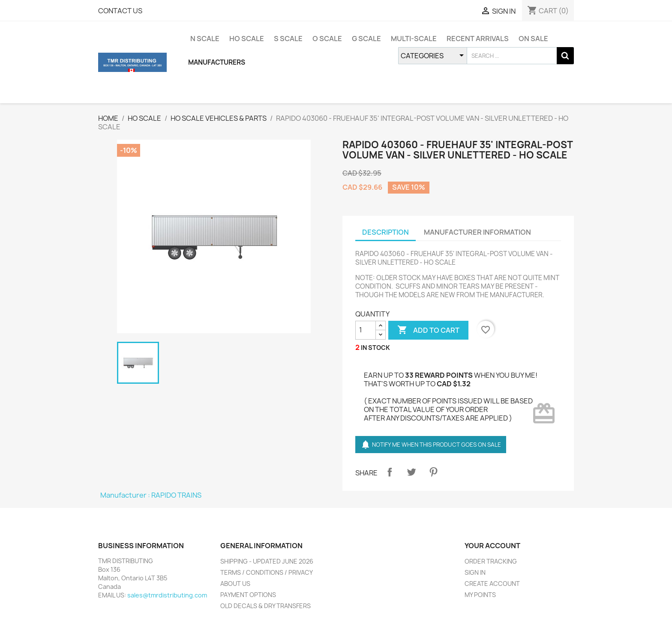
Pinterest (433, 472)
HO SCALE (247, 39)
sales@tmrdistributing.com (167, 595)
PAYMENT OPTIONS (248, 595)
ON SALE (533, 39)
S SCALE (288, 39)
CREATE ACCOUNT (492, 584)
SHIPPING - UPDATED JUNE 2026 (267, 561)
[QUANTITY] (366, 330)
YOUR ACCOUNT (492, 546)
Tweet (411, 472)
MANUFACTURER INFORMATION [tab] (477, 232)
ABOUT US (235, 584)
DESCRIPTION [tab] (385, 232)
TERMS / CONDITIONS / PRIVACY (267, 572)
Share (390, 472)
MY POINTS (480, 595)
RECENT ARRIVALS (478, 39)
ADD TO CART (428, 330)
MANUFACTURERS (217, 62)
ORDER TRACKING (491, 561)
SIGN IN (475, 572)
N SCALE (205, 39)
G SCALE (366, 39)
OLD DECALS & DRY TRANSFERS (265, 606)
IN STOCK (375, 348)
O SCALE (327, 39)
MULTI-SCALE (414, 39)
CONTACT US (120, 11)
